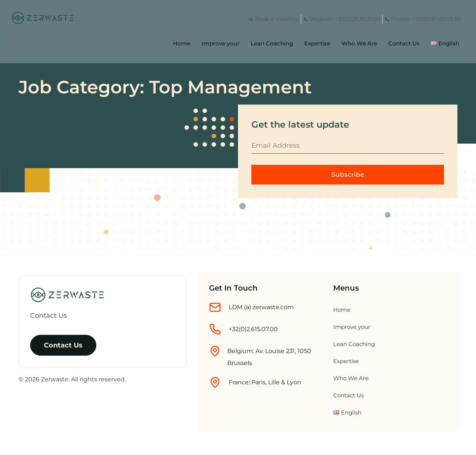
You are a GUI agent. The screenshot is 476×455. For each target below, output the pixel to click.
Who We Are (359, 43)
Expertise (317, 43)
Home (182, 43)
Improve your (221, 43)
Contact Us (404, 43)
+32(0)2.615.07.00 (253, 329)
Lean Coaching (272, 43)
